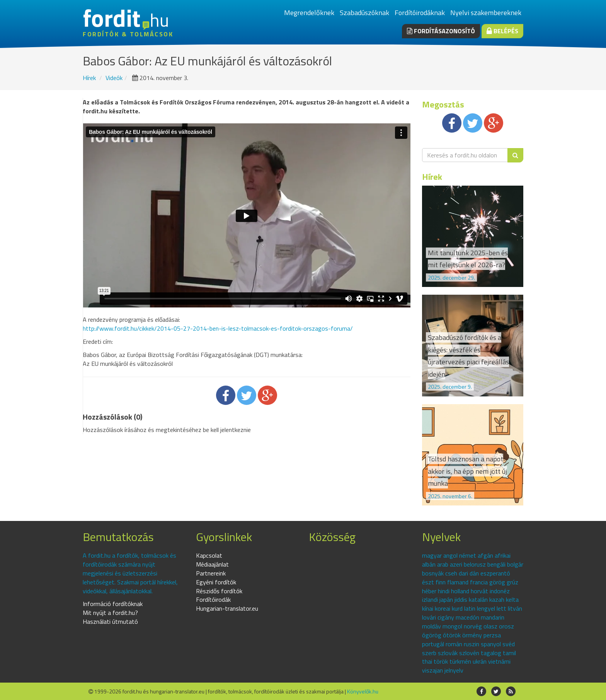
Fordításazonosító (441, 31)
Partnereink (211, 573)
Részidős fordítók (219, 591)
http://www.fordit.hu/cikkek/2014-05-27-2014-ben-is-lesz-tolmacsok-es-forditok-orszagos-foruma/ (218, 328)
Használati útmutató (110, 621)
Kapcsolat (209, 555)
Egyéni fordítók (216, 582)
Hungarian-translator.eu (227, 608)
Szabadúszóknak (364, 13)
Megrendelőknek (309, 13)
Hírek (89, 78)
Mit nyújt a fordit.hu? (110, 613)
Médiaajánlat (212, 564)
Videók (114, 78)
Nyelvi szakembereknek (486, 13)
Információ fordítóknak (113, 604)
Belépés (502, 31)
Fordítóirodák (213, 599)
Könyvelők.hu (363, 691)
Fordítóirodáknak (420, 13)
